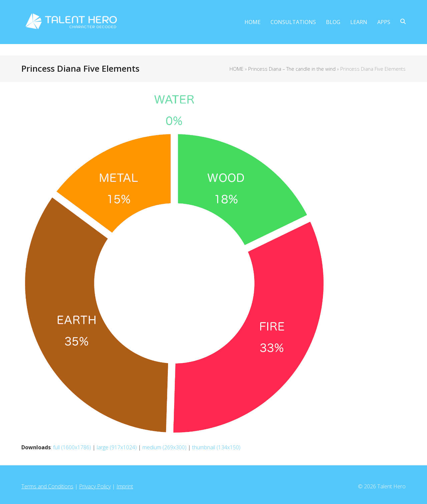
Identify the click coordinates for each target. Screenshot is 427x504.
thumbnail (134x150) (216, 447)
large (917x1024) (117, 447)
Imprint (125, 486)
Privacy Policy (95, 486)
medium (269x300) (164, 447)
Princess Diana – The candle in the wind (292, 69)
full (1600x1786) (72, 447)
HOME (237, 69)
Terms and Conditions (47, 486)
